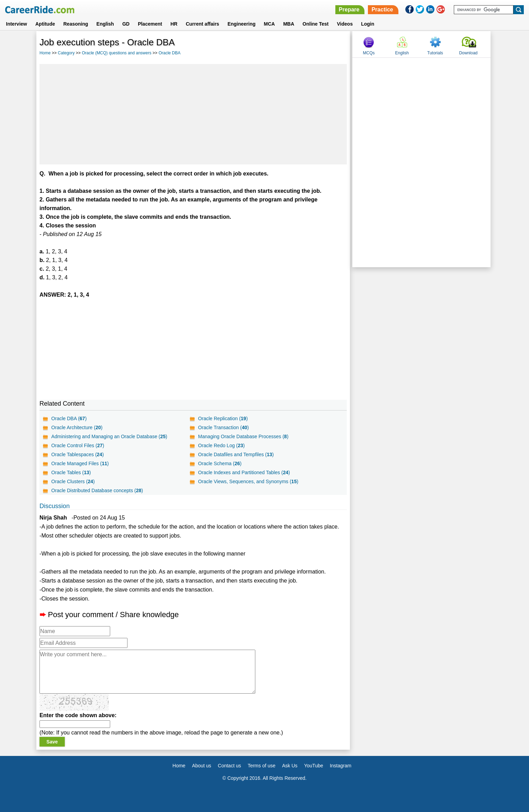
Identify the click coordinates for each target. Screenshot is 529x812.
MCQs (369, 53)
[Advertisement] (193, 114)
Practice (382, 10)
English (105, 24)
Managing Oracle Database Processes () (243, 436)
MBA (289, 24)
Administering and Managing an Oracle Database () (109, 436)
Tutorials (435, 53)
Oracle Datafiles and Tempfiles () (236, 454)
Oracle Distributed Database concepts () (97, 490)
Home (45, 53)
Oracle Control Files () (78, 445)
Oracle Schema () (220, 463)
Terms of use (262, 766)
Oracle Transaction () (223, 427)
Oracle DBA (170, 53)
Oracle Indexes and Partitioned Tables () (244, 472)
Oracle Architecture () (77, 427)
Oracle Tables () (71, 472)
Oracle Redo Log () (222, 445)
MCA (270, 24)
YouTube (314, 766)
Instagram (341, 766)
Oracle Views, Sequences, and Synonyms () (248, 481)
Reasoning (76, 24)
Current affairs (202, 24)
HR (174, 24)
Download (468, 53)
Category (66, 53)
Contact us (230, 766)
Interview (16, 24)
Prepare (349, 10)
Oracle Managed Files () (80, 463)
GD (126, 24)
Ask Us (290, 766)
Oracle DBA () (69, 418)
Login (368, 24)
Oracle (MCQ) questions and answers (117, 53)
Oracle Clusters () (73, 481)
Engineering (242, 24)
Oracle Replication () (223, 418)
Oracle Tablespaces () (78, 454)
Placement (150, 24)
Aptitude (45, 24)
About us (201, 766)
